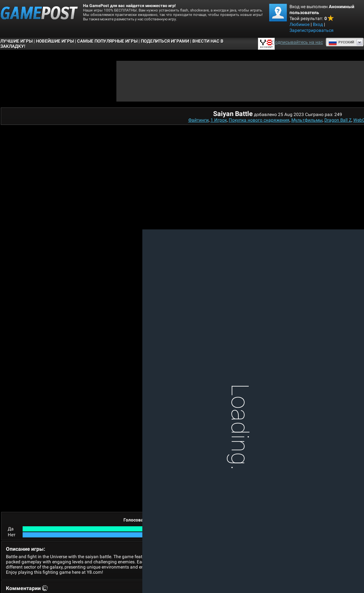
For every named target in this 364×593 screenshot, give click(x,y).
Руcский (341, 42)
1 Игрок (219, 120)
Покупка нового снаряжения (259, 120)
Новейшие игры (55, 41)
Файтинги (198, 120)
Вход (318, 24)
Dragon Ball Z (338, 120)
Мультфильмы (307, 120)
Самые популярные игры (107, 41)
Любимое (300, 24)
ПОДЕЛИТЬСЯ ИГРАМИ (165, 41)
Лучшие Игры (16, 41)
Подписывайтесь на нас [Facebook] (297, 42)
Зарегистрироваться (312, 30)
